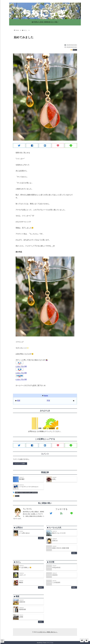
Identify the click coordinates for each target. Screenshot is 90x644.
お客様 (21, 617)
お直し (54, 479)
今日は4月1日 (56, 567)
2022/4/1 (55, 575)
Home (46, 396)
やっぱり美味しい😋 (25, 567)
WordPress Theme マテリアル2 (45, 643)
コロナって (22, 575)
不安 (48, 401)
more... (41, 538)
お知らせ (55, 541)
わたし (75, 50)
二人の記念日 (56, 582)
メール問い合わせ (24, 533)
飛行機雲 (22, 479)
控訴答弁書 (22, 609)
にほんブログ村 (21, 366)
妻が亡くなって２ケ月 (59, 533)
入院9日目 (22, 602)
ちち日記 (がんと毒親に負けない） (47, 632)
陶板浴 (21, 582)
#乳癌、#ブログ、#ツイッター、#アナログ (26, 493)
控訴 (19, 401)
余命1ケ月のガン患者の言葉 (61, 548)
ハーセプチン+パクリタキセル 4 (29, 487)
